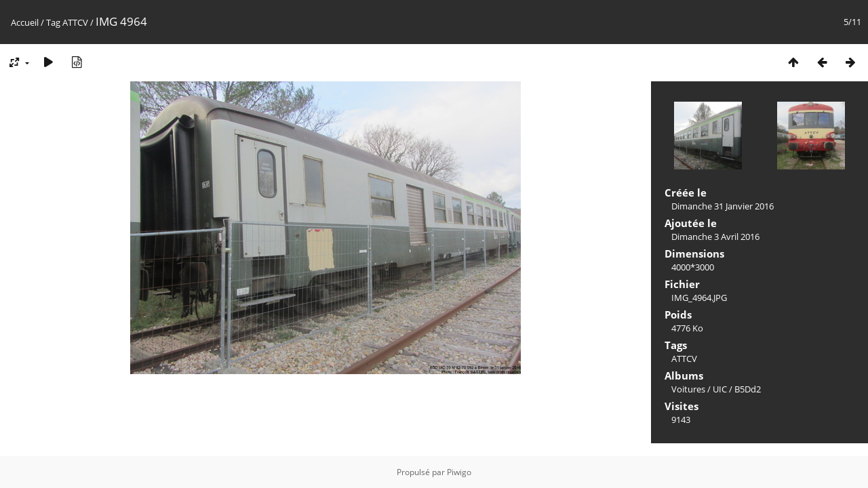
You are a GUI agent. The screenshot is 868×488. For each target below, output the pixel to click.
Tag (53, 22)
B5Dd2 (748, 389)
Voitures (688, 389)
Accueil (25, 22)
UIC (720, 389)
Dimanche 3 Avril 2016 (715, 237)
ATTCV (75, 22)
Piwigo (459, 472)
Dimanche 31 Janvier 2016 (723, 206)
